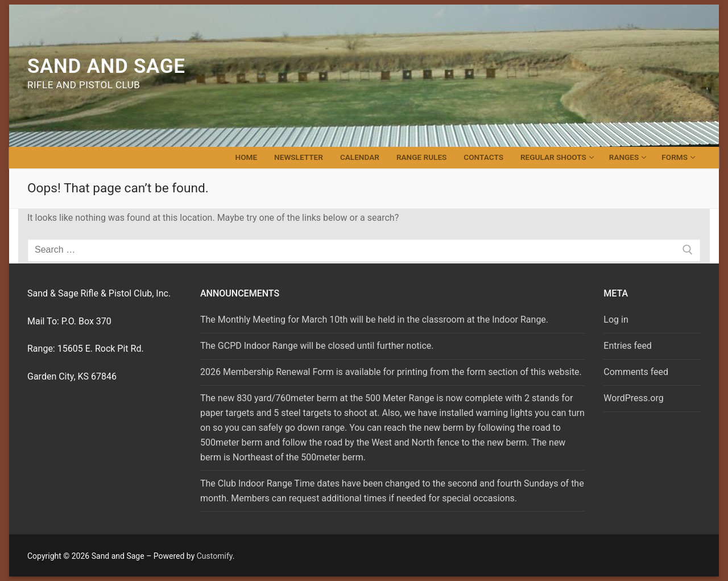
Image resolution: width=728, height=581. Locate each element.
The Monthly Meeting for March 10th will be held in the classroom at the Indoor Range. (374, 320)
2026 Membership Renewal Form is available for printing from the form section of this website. (391, 372)
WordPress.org (633, 398)
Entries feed (628, 346)
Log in (616, 320)
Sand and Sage (106, 66)
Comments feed (636, 372)
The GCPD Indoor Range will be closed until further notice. (317, 346)
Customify (215, 556)
